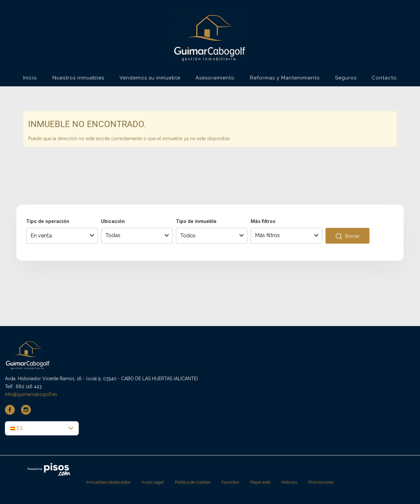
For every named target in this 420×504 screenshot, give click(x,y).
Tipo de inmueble (196, 221)
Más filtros (263, 221)
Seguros (346, 78)
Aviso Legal (153, 482)
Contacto (384, 78)
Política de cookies (193, 482)
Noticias (289, 482)
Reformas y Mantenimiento (285, 78)
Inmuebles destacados (108, 482)
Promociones (321, 482)
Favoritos (230, 482)
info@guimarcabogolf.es (31, 394)
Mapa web (260, 482)
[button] (42, 428)
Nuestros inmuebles (78, 78)
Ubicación (113, 221)
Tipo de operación (48, 221)
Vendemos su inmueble (150, 78)
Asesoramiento (215, 78)
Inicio (30, 78)
